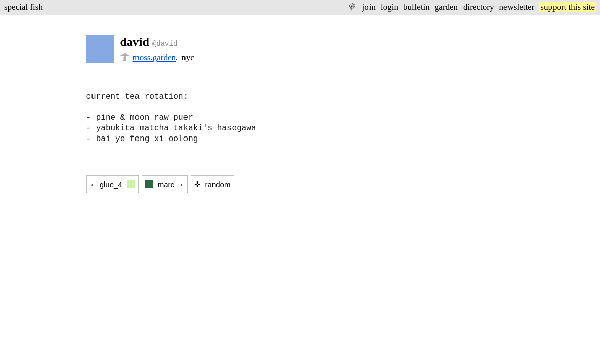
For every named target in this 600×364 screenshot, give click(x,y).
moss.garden (154, 57)
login (389, 7)
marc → (165, 184)
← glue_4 (112, 184)
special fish (24, 7)
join (368, 7)
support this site (568, 7)
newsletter (517, 7)
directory (478, 7)
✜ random (212, 184)
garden (446, 7)
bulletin (417, 7)
